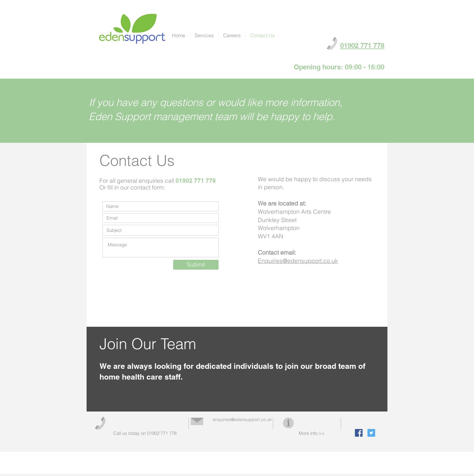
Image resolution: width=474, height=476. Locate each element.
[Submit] (196, 265)
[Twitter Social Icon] (371, 433)
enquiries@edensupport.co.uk (242, 419)
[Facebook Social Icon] (359, 433)
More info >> (312, 433)
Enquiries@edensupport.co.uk (298, 261)
